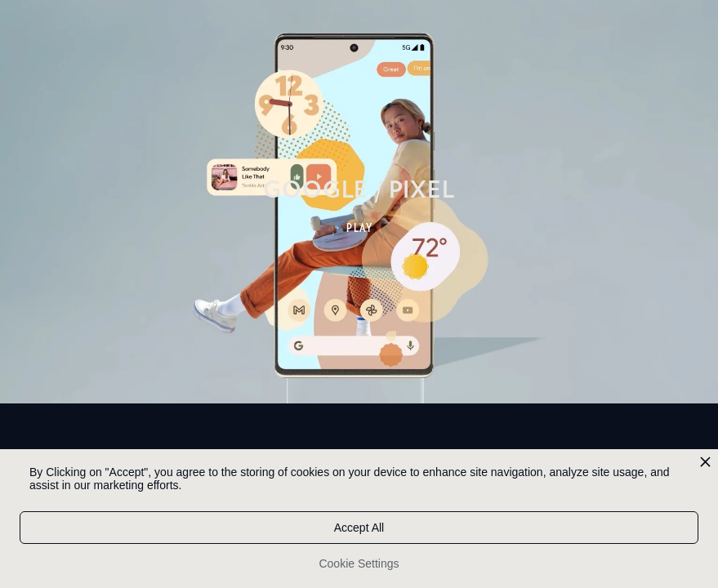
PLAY (360, 228)
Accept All (359, 528)
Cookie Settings (359, 563)
